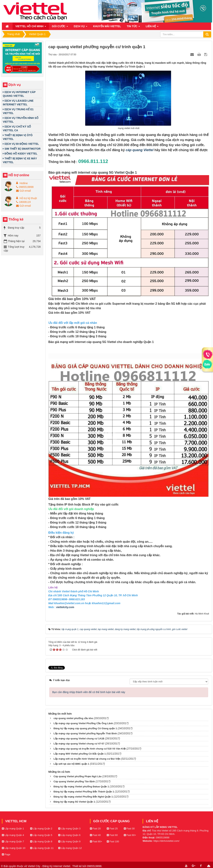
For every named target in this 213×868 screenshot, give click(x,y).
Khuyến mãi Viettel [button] (107, 26)
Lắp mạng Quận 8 (41, 840)
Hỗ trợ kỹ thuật (28, 198)
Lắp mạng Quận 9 (69, 840)
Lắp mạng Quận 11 (42, 847)
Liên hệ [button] (152, 27)
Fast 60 (112, 834)
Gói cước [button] (60, 27)
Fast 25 (112, 827)
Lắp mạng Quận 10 (14, 847)
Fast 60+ (130, 834)
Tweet (52, 668)
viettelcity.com (65, 607)
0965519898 (25, 187)
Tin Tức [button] (133, 27)
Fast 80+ (96, 840)
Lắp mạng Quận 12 (70, 847)
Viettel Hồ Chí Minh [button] (31, 27)
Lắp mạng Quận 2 (41, 827)
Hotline (24, 183)
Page (6, 853)
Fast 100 (113, 840)
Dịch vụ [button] (81, 27)
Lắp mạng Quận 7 (13, 840)
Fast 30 (129, 827)
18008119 (23, 202)
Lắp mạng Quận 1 (13, 827)
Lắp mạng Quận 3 (69, 827)
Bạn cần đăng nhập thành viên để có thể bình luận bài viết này (89, 691)
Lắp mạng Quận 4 (13, 834)
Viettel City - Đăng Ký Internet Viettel (49, 865)
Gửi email (23, 191)
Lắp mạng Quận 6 (69, 834)
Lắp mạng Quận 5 (41, 834)
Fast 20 (95, 827)
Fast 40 (95, 834)
